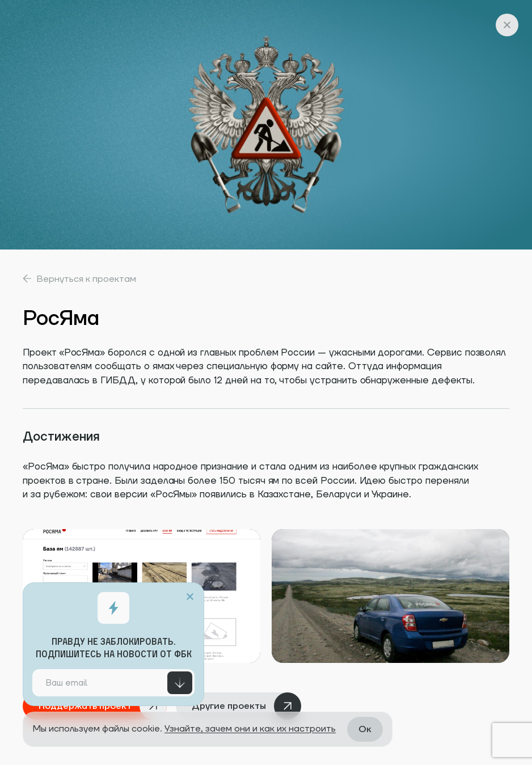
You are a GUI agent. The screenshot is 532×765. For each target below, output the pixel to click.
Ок (365, 729)
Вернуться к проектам (79, 278)
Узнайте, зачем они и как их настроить (250, 729)
